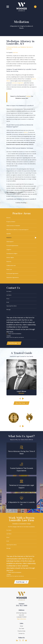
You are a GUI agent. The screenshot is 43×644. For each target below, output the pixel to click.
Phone (8, 299)
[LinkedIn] (17, 641)
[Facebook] (23, 641)
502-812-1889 (22, 606)
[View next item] (23, 399)
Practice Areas (22, 631)
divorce (26, 132)
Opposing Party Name (12, 306)
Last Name (9, 295)
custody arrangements (18, 83)
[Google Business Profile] (26, 641)
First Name (9, 292)
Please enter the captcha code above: (15, 338)
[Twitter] (20, 641)
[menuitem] (22, 218)
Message (8, 310)
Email (8, 303)
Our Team (22, 629)
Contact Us (22, 634)
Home (22, 626)
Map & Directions (22, 619)
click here (15, 53)
